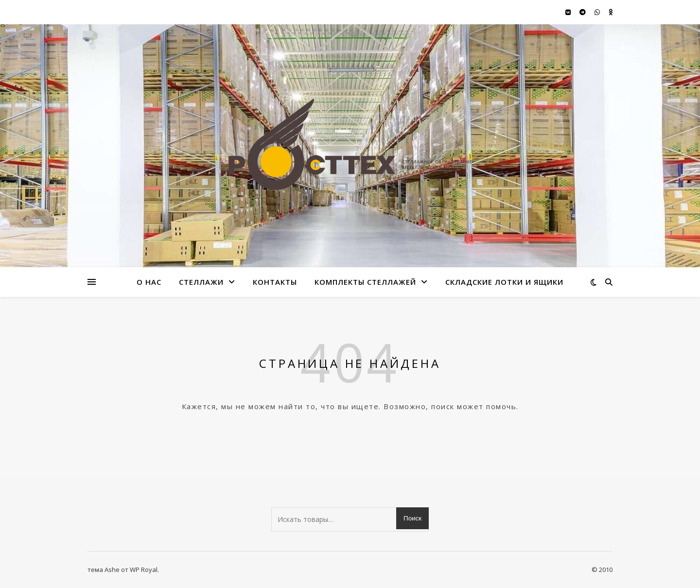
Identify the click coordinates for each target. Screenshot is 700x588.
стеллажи (201, 282)
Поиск (412, 518)
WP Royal (144, 570)
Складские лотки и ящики (504, 282)
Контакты (275, 282)
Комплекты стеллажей (365, 282)
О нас (149, 282)
